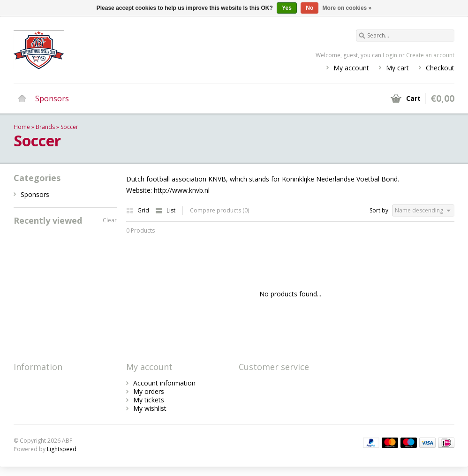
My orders (149, 391)
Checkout (440, 68)
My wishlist (150, 408)
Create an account (430, 55)
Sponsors (52, 98)
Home (22, 98)
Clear (110, 220)
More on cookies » (347, 8)
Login (390, 55)
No (309, 8)
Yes (287, 8)
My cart (397, 68)
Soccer (69, 127)
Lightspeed (62, 449)
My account (351, 68)
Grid (138, 210)
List (165, 210)
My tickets (149, 400)
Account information (164, 383)
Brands (45, 127)
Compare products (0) (219, 210)
